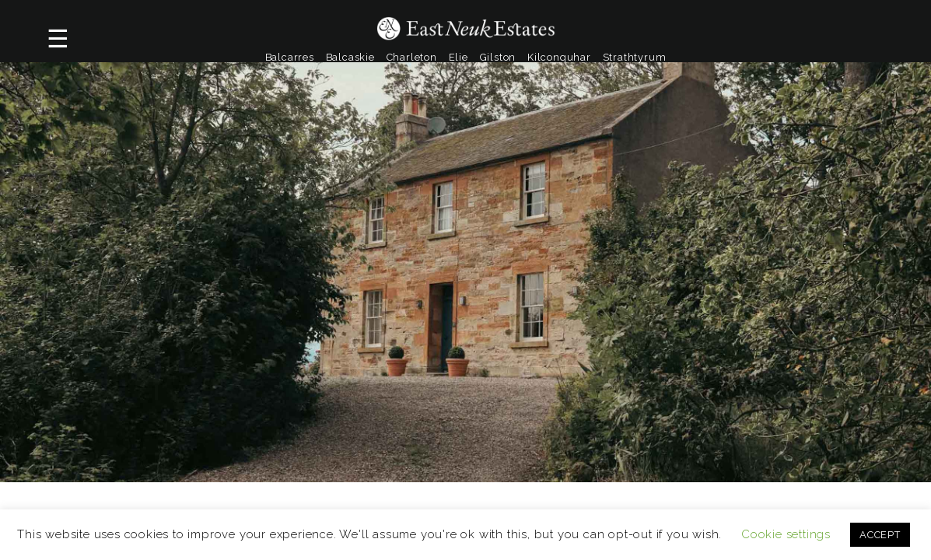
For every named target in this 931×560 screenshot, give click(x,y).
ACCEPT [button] (880, 535)
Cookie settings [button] (786, 534)
